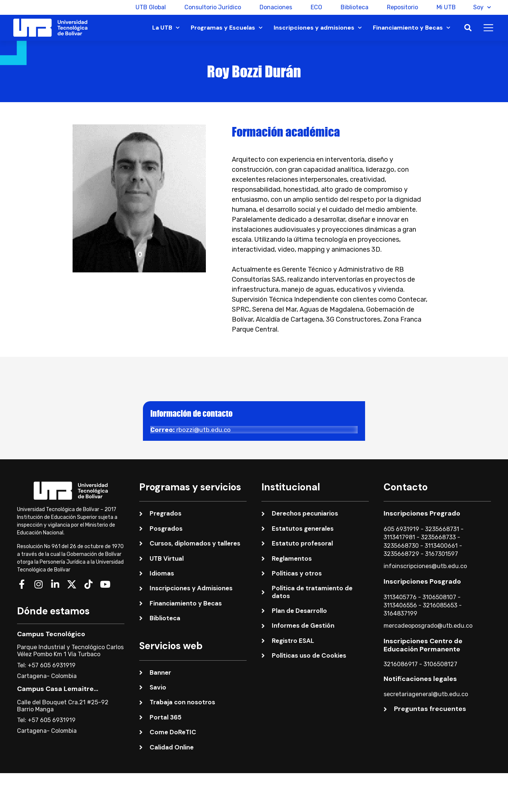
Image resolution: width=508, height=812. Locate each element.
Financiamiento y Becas (412, 28)
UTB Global (150, 7)
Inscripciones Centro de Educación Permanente (423, 645)
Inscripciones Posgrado (422, 581)
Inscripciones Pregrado (422, 513)
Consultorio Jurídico (212, 7)
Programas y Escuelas (227, 28)
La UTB (166, 28)
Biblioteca (353, 7)
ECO (315, 7)
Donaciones (275, 7)
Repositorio (401, 7)
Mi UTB (445, 7)
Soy (482, 7)
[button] (468, 28)
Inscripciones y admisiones (318, 28)
